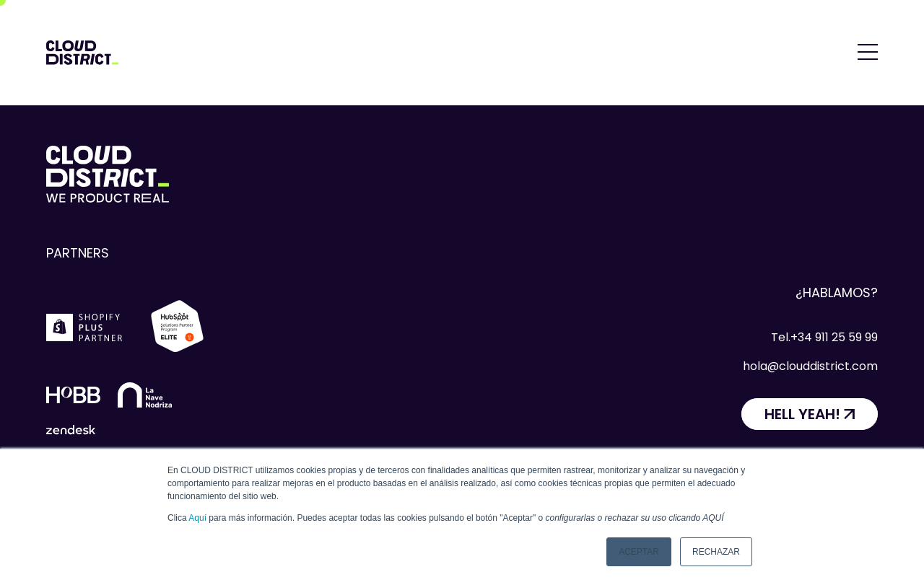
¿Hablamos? (837, 292)
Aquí (197, 518)
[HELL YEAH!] (810, 414)
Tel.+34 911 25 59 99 (824, 337)
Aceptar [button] (639, 552)
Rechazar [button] (716, 552)
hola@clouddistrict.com (810, 366)
